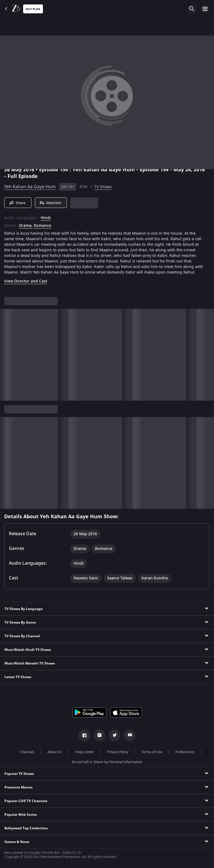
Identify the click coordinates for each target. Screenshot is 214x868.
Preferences (185, 752)
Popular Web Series (21, 815)
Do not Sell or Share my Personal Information (107, 762)
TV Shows (103, 187)
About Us (55, 752)
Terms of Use (152, 752)
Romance (42, 226)
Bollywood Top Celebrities (26, 828)
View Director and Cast (26, 281)
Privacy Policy (118, 752)
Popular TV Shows (19, 774)
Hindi (46, 218)
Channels (27, 752)
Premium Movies (19, 787)
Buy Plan (33, 9)
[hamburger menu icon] (205, 9)
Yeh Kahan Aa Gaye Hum (30, 187)
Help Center (85, 752)
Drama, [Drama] (26, 226)
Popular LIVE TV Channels (26, 801)
